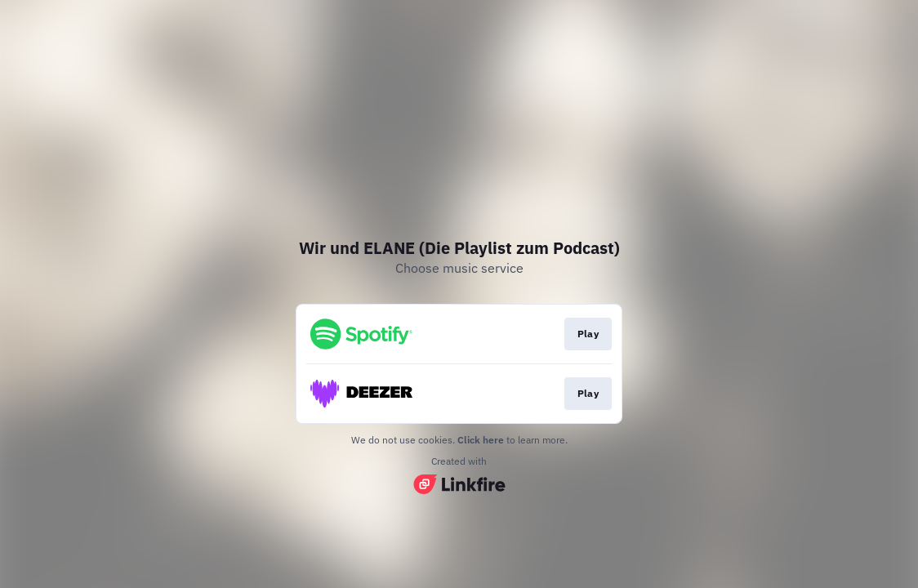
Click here (481, 440)
